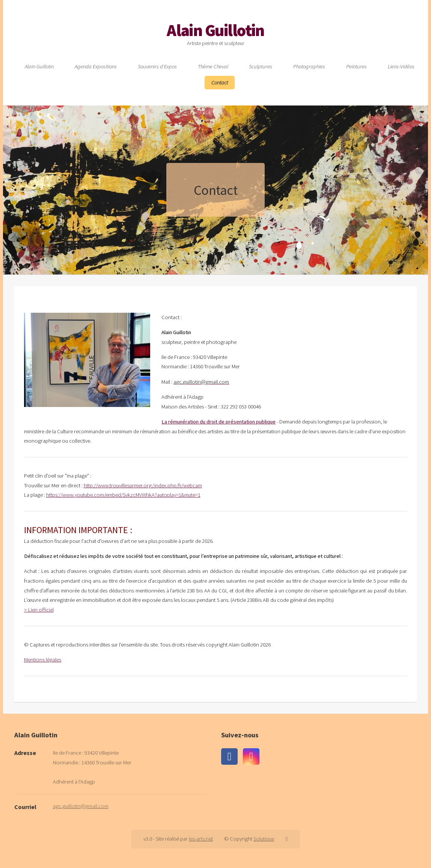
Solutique (264, 839)
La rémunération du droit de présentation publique (219, 422)
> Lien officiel (39, 610)
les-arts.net (201, 839)
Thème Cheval (213, 66)
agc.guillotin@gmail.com (81, 806)
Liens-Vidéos (401, 66)
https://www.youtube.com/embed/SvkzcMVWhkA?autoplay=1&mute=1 (123, 495)
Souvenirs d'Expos (157, 66)
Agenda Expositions (96, 66)
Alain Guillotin (215, 30)
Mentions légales (43, 660)
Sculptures (261, 66)
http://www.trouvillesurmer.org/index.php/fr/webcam (143, 485)
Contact (220, 83)
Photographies (309, 66)
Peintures (356, 66)
